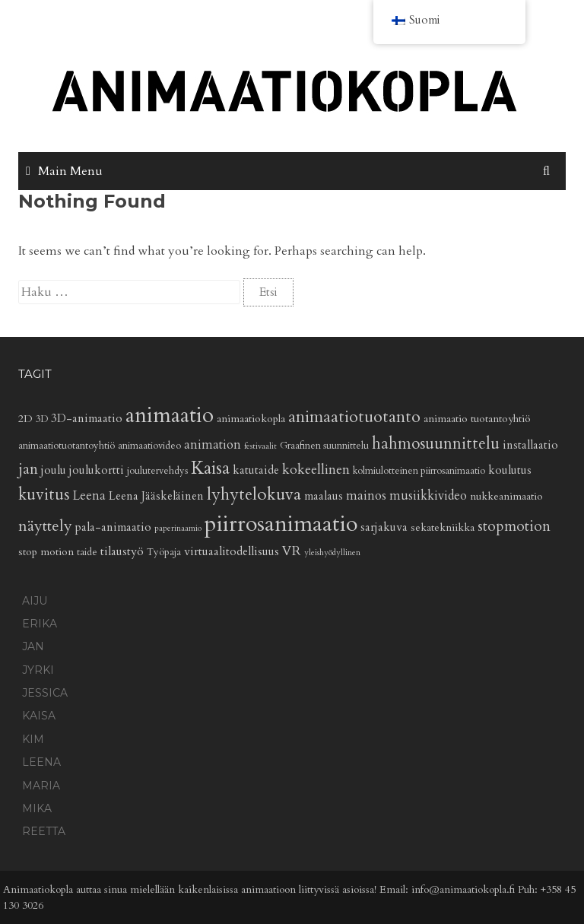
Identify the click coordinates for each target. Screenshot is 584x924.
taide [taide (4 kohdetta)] (87, 552)
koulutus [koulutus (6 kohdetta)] (510, 470)
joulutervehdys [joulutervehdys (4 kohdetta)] (157, 471)
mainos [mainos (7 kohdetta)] (366, 496)
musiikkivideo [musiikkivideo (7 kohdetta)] (428, 496)
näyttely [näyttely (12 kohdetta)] (45, 526)
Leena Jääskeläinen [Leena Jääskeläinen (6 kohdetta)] (156, 496)
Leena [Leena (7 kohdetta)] (89, 496)
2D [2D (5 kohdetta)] (25, 419)
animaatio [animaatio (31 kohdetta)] (170, 415)
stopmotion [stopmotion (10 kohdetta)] (514, 526)
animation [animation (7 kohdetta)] (213, 445)
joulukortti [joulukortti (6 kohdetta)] (97, 470)
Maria (41, 786)
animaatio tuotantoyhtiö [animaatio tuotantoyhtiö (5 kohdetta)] (477, 419)
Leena (41, 762)
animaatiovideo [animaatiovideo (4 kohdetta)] (149, 446)
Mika (37, 808)
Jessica (45, 693)
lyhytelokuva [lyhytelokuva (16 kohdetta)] (254, 494)
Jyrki (38, 670)
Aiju (35, 601)
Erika (40, 624)
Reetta (44, 831)
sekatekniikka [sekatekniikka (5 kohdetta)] (443, 527)
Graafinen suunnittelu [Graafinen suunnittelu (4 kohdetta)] (324, 446)
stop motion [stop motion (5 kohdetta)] (46, 552)
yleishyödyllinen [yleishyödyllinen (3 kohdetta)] (332, 552)
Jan (33, 646)
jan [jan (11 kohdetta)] (28, 469)
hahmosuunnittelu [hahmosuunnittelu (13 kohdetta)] (436, 444)
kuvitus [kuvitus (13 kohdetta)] (44, 495)
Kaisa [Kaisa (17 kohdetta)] (210, 468)
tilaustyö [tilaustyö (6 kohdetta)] (122, 552)
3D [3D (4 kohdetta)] (42, 419)
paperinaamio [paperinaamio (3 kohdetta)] (178, 528)
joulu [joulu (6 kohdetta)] (54, 470)
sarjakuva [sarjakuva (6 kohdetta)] (384, 527)
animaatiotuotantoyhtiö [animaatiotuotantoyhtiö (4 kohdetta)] (67, 446)
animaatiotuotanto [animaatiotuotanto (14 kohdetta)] (354, 417)
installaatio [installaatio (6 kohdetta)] (530, 445)
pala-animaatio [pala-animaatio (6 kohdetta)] (113, 527)
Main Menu (70, 171)
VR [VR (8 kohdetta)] (292, 551)
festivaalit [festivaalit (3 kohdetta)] (260, 446)
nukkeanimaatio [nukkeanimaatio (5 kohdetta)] (506, 496)
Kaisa (39, 716)
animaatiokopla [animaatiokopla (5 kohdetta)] (251, 419)
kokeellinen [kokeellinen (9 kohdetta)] (316, 470)
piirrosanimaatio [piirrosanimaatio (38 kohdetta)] (281, 524)
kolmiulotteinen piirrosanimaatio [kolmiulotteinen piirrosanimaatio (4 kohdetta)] (419, 471)
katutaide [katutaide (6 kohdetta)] (256, 470)
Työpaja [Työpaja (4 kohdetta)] (164, 552)
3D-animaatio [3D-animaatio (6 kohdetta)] (87, 419)
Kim (33, 739)
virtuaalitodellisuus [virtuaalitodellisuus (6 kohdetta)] (232, 552)
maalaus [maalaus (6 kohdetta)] (324, 496)
